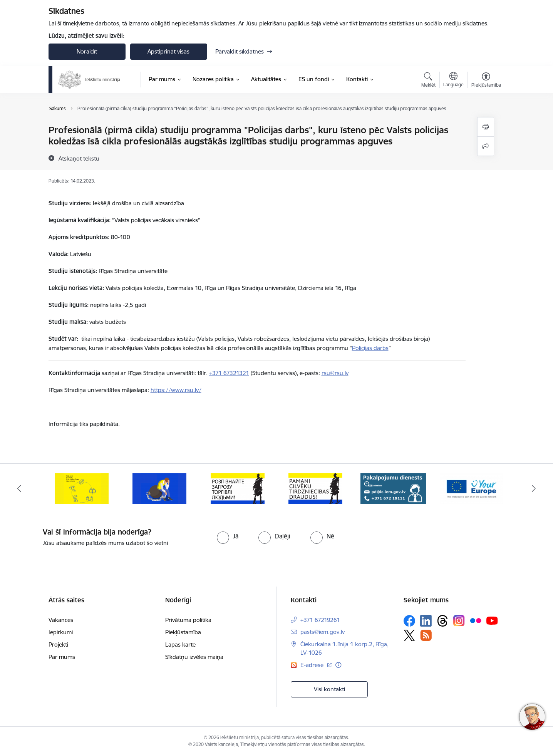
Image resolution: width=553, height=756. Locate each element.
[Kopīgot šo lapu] (486, 146)
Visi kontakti (329, 689)
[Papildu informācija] (338, 665)
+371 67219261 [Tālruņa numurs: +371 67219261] (320, 620)
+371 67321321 (229, 373)
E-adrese (313, 665)
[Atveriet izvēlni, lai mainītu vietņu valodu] (453, 80)
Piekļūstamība (183, 632)
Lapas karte (180, 645)
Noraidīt (87, 51)
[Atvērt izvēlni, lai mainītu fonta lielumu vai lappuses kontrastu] (486, 81)
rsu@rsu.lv (335, 373)
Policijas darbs (370, 348)
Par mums (62, 657)
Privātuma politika (188, 620)
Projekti (58, 645)
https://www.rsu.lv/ (176, 390)
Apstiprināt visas (168, 51)
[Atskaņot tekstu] (79, 158)
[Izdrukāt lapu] (486, 127)
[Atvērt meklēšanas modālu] (428, 81)
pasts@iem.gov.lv (323, 632)
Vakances (61, 620)
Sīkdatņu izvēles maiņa (194, 657)
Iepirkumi (61, 632)
